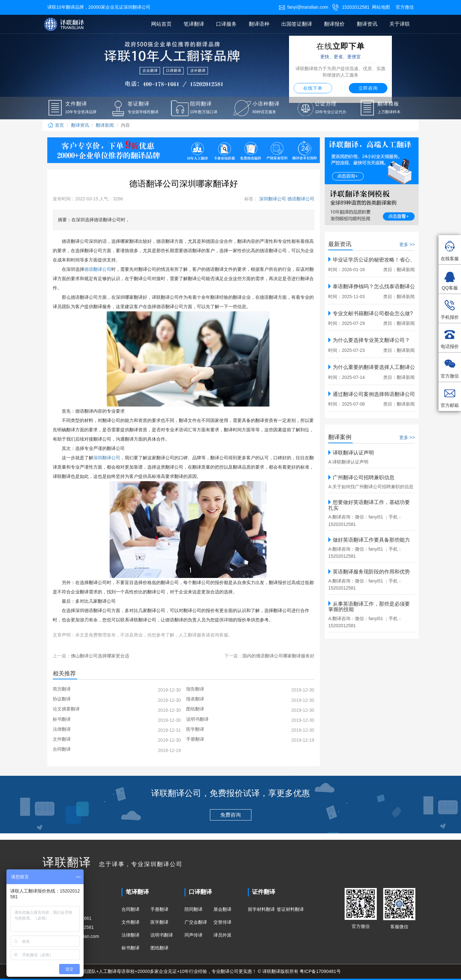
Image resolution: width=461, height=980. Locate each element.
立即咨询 (368, 88)
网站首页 (161, 24)
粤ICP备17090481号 (320, 971)
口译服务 (226, 24)
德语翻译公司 (300, 199)
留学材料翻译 (261, 909)
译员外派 (222, 935)
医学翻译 (159, 922)
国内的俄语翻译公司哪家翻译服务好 (278, 656)
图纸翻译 (159, 948)
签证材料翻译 (290, 909)
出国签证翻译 (297, 24)
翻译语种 (259, 24)
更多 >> (407, 244)
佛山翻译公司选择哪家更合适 (100, 656)
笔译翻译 (194, 24)
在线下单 (313, 88)
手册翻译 (159, 909)
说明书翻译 (162, 935)
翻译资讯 (367, 24)
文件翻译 (131, 922)
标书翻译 (131, 948)
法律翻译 (131, 935)
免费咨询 (230, 815)
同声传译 (194, 935)
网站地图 (381, 7)
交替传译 (222, 922)
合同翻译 (131, 909)
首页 (56, 125)
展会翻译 (222, 909)
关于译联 (400, 24)
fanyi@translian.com (303, 7)
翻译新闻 (105, 125)
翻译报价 (334, 24)
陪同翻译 (194, 909)
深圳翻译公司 (272, 199)
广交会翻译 (196, 922)
